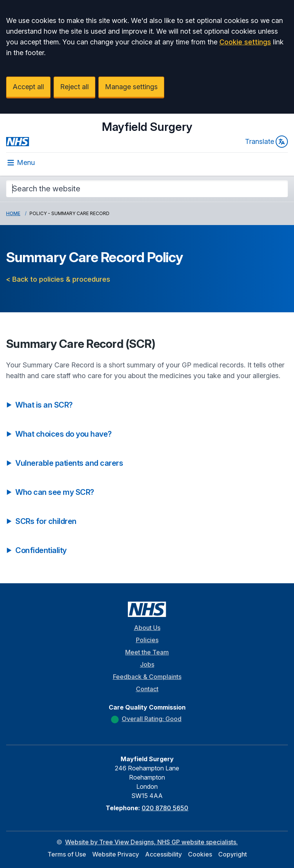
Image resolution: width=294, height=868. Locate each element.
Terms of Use (67, 854)
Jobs (147, 664)
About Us (147, 628)
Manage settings (131, 87)
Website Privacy (116, 854)
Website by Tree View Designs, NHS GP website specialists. (151, 842)
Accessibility (163, 854)
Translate (266, 142)
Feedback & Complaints (147, 677)
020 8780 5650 (165, 808)
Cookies (200, 854)
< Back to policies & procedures (58, 279)
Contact (147, 689)
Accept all (28, 87)
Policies (147, 640)
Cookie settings (245, 42)
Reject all (74, 87)
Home (13, 213)
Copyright (233, 854)
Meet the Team (147, 652)
